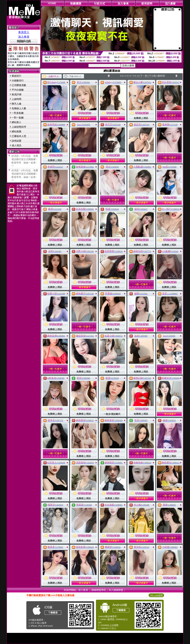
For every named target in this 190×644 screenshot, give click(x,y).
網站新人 (17, 122)
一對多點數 (18, 113)
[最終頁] (161, 76)
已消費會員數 (19, 85)
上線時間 (17, 99)
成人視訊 (17, 145)
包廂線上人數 (19, 108)
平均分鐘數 (18, 90)
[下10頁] (152, 76)
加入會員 (24, 37)
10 (138, 76)
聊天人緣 (17, 104)
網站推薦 (17, 131)
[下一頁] (144, 76)
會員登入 (24, 32)
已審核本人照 (19, 136)
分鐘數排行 (18, 81)
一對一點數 (18, 118)
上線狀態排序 (19, 127)
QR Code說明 (156, 595)
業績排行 (17, 76)
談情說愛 (17, 141)
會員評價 (17, 94)
